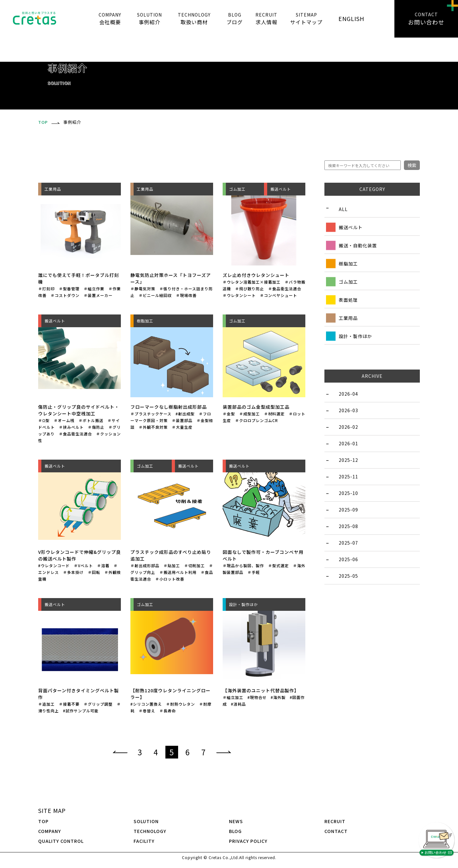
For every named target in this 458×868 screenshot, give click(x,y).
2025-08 (348, 526)
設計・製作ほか (355, 336)
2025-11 (348, 476)
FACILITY (144, 841)
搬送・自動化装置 (358, 245)
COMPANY (50, 831)
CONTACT (336, 831)
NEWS (236, 821)
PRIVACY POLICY (248, 841)
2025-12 (348, 460)
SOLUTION (146, 821)
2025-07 (348, 543)
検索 (412, 165)
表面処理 (348, 300)
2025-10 (348, 493)
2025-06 (348, 559)
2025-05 (348, 576)
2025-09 (348, 510)
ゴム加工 (348, 281)
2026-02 (348, 427)
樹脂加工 (348, 263)
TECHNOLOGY (150, 831)
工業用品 (348, 318)
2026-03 (348, 410)
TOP (43, 821)
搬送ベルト (351, 227)
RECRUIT (335, 821)
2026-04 (348, 394)
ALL (343, 209)
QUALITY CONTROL (61, 841)
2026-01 (348, 443)
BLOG (235, 831)
